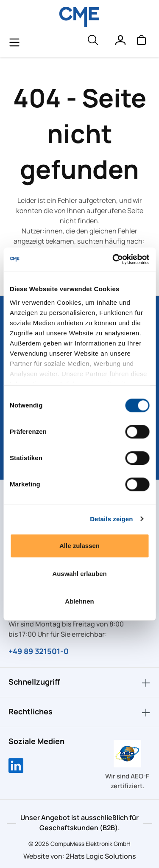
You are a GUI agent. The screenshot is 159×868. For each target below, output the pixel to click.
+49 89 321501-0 (39, 651)
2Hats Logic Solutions (101, 856)
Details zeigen (111, 519)
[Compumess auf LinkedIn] (16, 767)
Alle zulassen (79, 546)
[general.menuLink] (14, 42)
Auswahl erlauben (79, 574)
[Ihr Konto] (120, 42)
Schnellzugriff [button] (79, 682)
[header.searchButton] (92, 42)
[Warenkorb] (141, 42)
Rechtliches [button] (79, 712)
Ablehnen (79, 601)
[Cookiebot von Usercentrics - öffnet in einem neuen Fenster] (113, 259)
